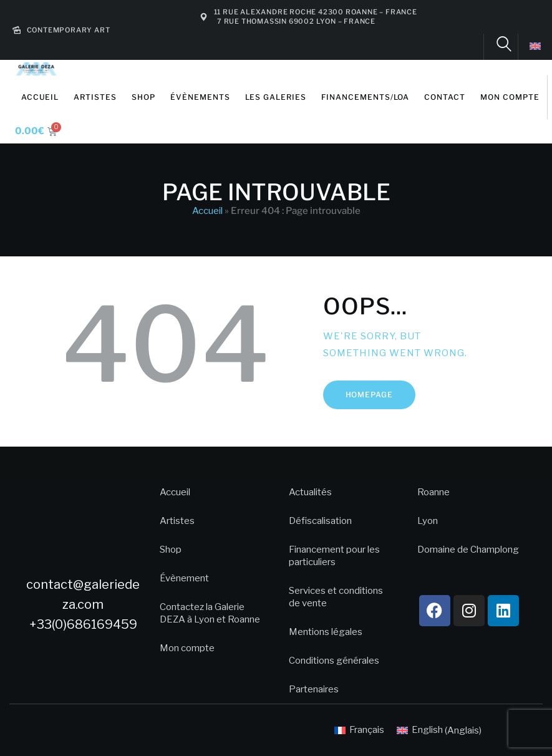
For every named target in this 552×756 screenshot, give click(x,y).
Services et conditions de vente (336, 597)
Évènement (184, 578)
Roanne (433, 492)
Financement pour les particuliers (334, 556)
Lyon (428, 521)
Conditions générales (334, 661)
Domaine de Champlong (468, 550)
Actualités (310, 492)
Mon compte (187, 648)
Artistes (177, 521)
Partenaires (314, 689)
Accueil (207, 211)
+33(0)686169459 (83, 624)
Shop (171, 550)
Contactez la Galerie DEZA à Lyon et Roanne (210, 613)
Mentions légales (326, 632)
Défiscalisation (320, 521)
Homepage (370, 395)
